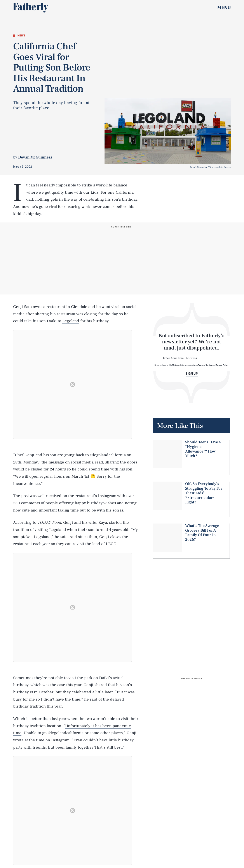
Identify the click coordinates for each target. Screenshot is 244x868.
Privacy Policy (222, 365)
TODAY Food (49, 522)
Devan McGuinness (35, 157)
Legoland (71, 321)
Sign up (192, 374)
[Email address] (192, 358)
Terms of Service (205, 365)
